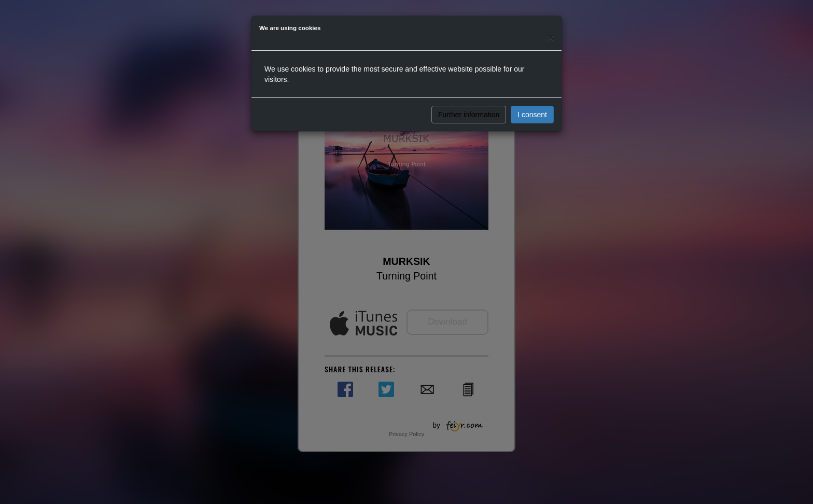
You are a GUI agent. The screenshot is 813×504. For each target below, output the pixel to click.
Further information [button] (469, 115)
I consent (532, 115)
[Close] (551, 37)
